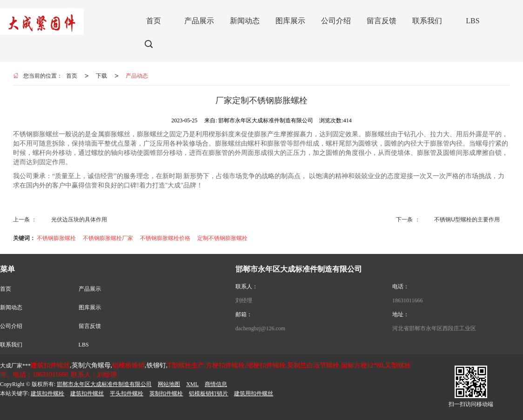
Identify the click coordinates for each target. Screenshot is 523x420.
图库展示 (90, 307)
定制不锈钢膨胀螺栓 (222, 238)
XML (192, 384)
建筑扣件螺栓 (47, 393)
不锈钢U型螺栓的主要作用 (467, 220)
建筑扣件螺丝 (87, 393)
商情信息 (216, 384)
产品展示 (90, 289)
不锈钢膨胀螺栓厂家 (108, 238)
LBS (84, 345)
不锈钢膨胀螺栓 (56, 238)
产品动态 (137, 76)
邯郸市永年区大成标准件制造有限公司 (104, 384)
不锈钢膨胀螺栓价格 (165, 238)
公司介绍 (11, 326)
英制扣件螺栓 (166, 393)
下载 (101, 76)
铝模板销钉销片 (208, 393)
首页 (72, 76)
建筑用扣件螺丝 (254, 393)
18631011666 (408, 300)
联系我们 (11, 345)
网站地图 (169, 384)
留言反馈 (90, 326)
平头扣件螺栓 (127, 393)
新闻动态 (11, 307)
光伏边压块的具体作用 (79, 220)
